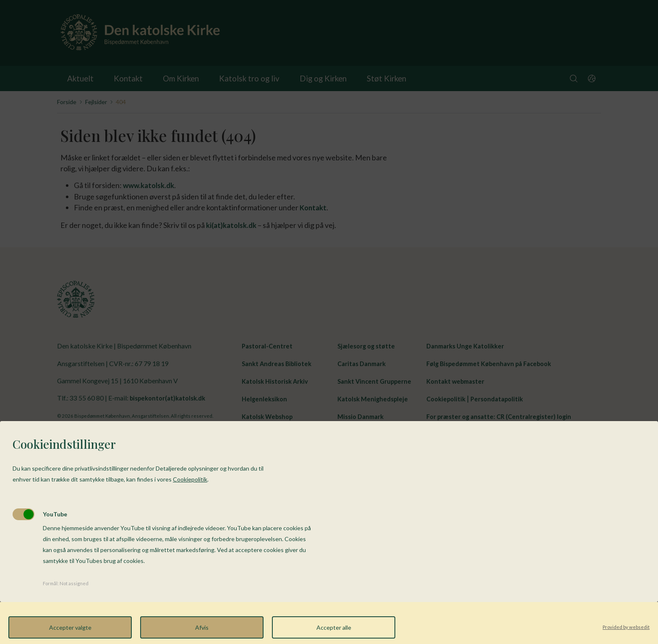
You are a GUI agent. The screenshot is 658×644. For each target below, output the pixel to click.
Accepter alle (334, 627)
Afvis (202, 627)
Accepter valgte (70, 627)
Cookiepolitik (190, 479)
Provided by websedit (626, 627)
